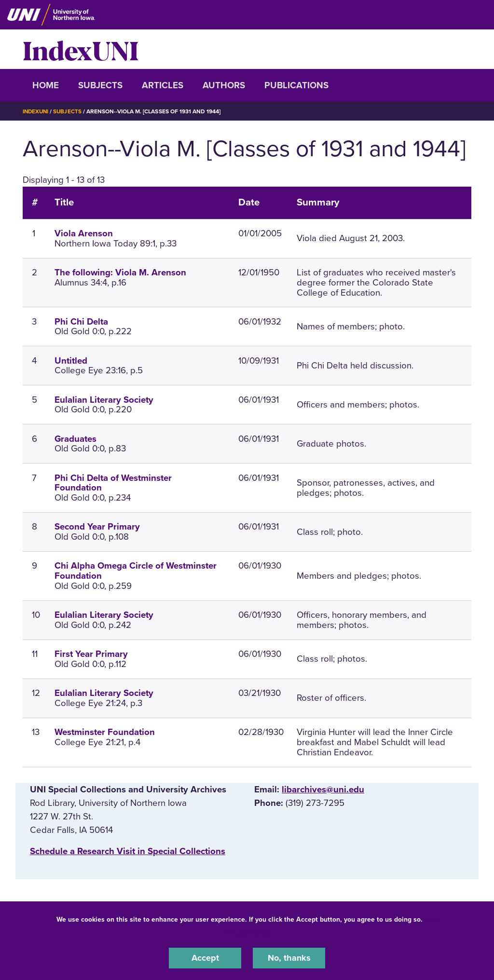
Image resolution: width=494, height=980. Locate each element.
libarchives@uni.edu (323, 789)
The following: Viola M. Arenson (120, 272)
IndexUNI (81, 49)
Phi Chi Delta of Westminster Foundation (113, 483)
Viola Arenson (84, 233)
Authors (224, 85)
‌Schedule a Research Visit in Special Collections (128, 851)
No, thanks (289, 958)
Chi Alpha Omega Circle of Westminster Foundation (136, 571)
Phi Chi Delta (81, 322)
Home (46, 85)
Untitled (71, 361)
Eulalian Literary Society (104, 400)
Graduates (75, 439)
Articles (163, 85)
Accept (205, 958)
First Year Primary (91, 654)
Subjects (100, 85)
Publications (296, 85)
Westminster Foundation (105, 732)
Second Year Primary (97, 527)
